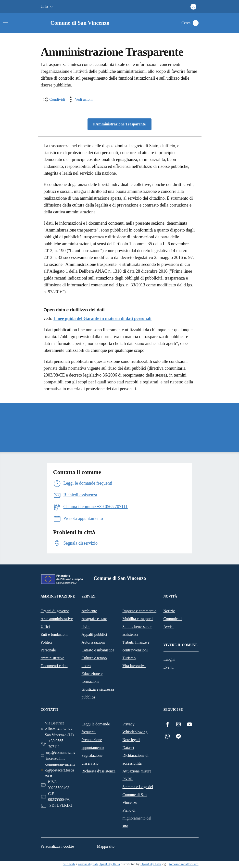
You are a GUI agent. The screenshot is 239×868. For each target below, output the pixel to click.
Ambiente (89, 611)
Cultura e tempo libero (94, 662)
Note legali (131, 740)
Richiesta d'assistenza (99, 771)
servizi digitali (88, 864)
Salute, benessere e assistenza (137, 630)
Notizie (169, 611)
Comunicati (173, 619)
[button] (47, 7)
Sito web (69, 864)
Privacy (129, 724)
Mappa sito (106, 846)
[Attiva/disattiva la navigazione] (5, 23)
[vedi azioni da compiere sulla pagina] (80, 99)
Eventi (169, 667)
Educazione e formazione (92, 678)
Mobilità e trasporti (138, 619)
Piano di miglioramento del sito (137, 818)
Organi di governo (55, 611)
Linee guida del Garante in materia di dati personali (102, 318)
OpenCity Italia (109, 864)
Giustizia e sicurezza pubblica (98, 693)
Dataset (128, 748)
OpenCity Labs (151, 864)
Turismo (129, 658)
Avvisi (169, 627)
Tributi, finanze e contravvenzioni (136, 646)
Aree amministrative (57, 619)
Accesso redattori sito (183, 864)
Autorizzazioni (93, 642)
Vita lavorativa (134, 666)
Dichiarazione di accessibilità (136, 759)
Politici (46, 642)
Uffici (45, 627)
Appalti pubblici (94, 634)
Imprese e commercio (140, 611)
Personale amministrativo (53, 654)
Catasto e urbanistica (98, 650)
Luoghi (169, 659)
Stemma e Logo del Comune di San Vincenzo (138, 795)
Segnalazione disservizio (92, 759)
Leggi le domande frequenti (96, 728)
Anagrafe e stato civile (94, 623)
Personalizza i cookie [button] (57, 846)
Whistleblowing (135, 732)
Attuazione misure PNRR (137, 775)
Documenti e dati (54, 666)
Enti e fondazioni (54, 634)
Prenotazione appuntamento (93, 744)
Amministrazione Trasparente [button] (120, 124)
